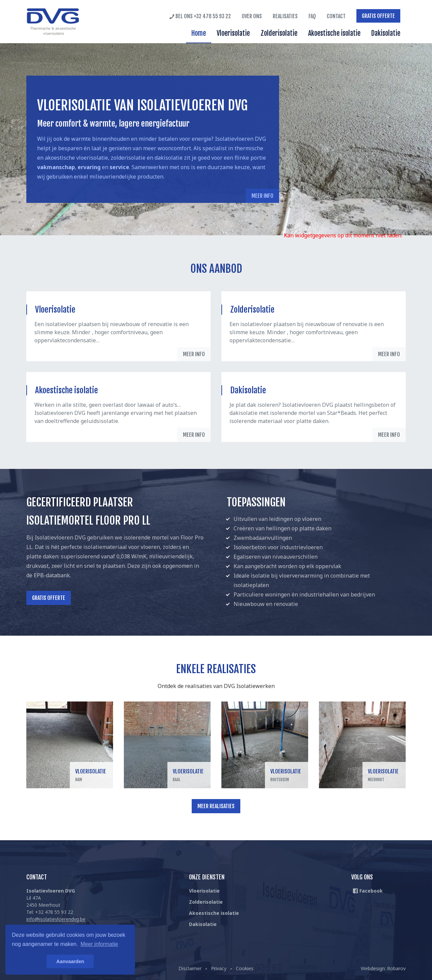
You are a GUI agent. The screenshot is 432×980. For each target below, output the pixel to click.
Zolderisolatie (279, 33)
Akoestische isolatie (334, 33)
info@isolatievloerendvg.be (56, 919)
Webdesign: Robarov (383, 968)
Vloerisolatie (233, 33)
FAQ (312, 16)
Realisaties (285, 16)
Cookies (245, 968)
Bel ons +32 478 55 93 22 (200, 16)
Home (199, 33)
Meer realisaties (216, 806)
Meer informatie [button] (99, 944)
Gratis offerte (378, 16)
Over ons (252, 16)
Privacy (219, 968)
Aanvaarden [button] (70, 961)
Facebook (368, 891)
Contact (336, 16)
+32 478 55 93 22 (54, 912)
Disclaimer (190, 968)
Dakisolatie (386, 33)
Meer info (262, 196)
